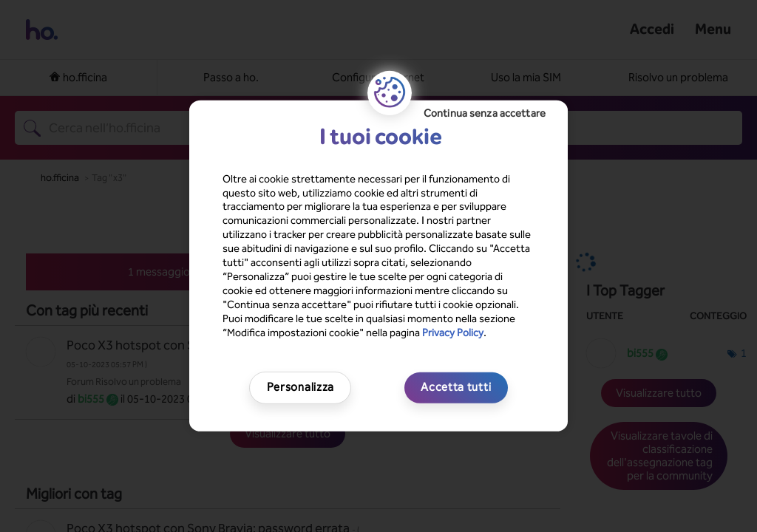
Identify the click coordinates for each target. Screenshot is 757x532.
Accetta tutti (456, 387)
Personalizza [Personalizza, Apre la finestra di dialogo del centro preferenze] (301, 387)
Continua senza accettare (485, 113)
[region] (378, 266)
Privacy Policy (453, 332)
